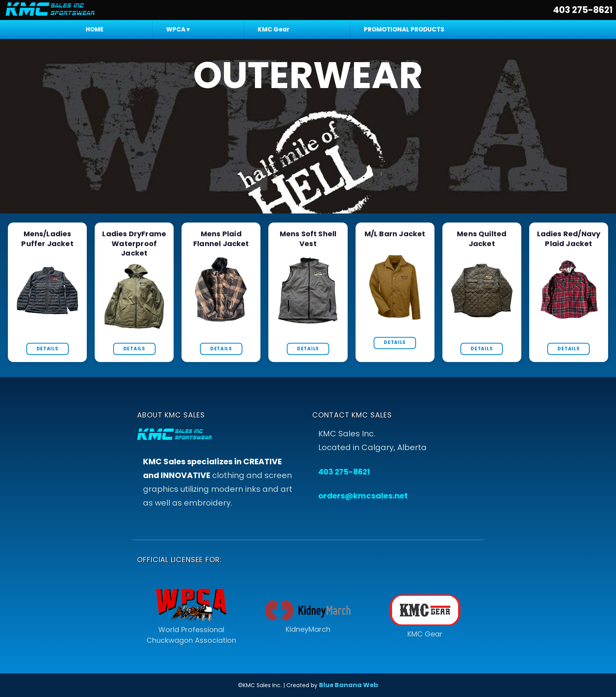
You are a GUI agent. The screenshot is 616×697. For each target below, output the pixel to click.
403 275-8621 (583, 10)
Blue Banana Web (348, 685)
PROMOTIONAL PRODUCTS (404, 29)
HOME (94, 29)
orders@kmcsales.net (363, 496)
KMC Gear (274, 29)
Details (48, 349)
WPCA (178, 29)
